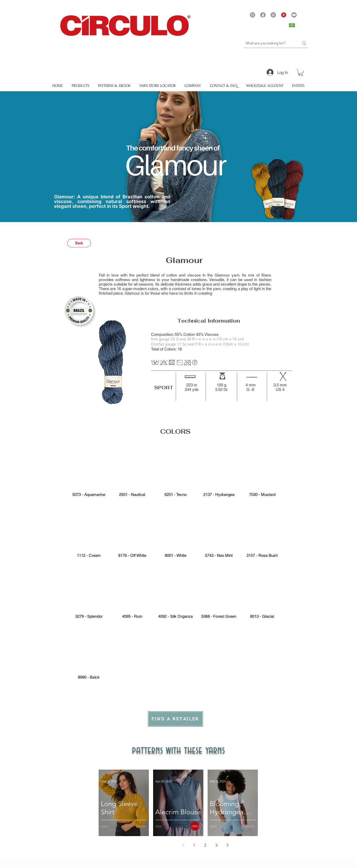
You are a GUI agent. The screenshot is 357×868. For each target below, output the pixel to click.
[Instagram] (253, 15)
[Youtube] (294, 15)
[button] (301, 72)
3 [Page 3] (216, 845)
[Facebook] (263, 15)
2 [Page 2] (205, 845)
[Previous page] (183, 845)
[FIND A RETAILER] (175, 719)
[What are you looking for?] (268, 44)
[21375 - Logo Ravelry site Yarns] (284, 15)
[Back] (79, 243)
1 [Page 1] (194, 845)
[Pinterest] (273, 15)
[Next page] (228, 845)
